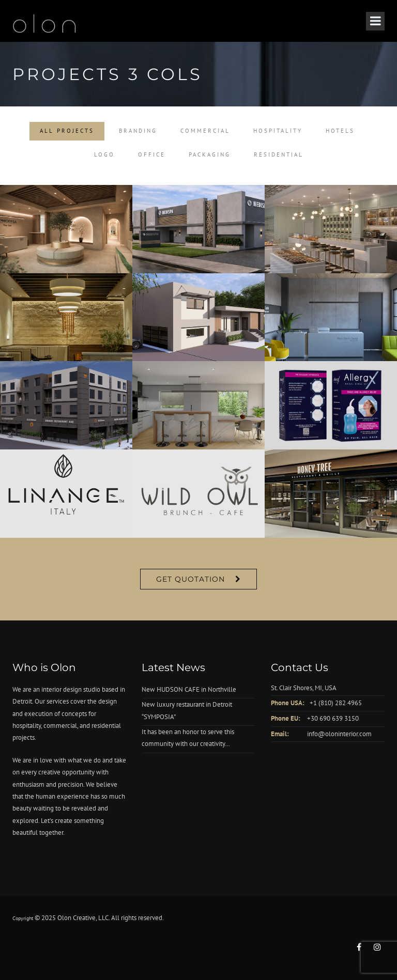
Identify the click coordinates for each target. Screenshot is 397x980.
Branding (138, 131)
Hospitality (278, 131)
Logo (104, 154)
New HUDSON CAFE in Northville (189, 689)
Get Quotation (190, 579)
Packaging (210, 154)
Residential (279, 154)
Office (152, 154)
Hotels (340, 131)
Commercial (205, 131)
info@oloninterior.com (339, 734)
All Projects (67, 131)
